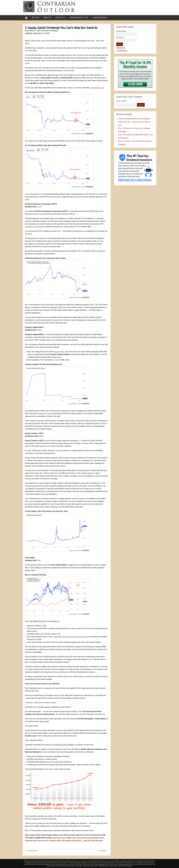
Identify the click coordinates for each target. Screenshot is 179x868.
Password (120, 37)
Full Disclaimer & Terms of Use (130, 864)
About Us (47, 18)
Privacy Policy (145, 864)
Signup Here (121, 48)
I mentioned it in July (97, 88)
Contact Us (60, 18)
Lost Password (122, 50)
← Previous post (31, 851)
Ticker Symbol (121, 101)
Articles (36, 18)
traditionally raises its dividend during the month (71, 637)
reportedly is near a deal (34, 227)
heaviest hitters (59, 352)
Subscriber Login (99, 18)
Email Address (121, 31)
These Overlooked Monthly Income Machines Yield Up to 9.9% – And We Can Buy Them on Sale (134, 122)
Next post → (104, 851)
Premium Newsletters (79, 18)
